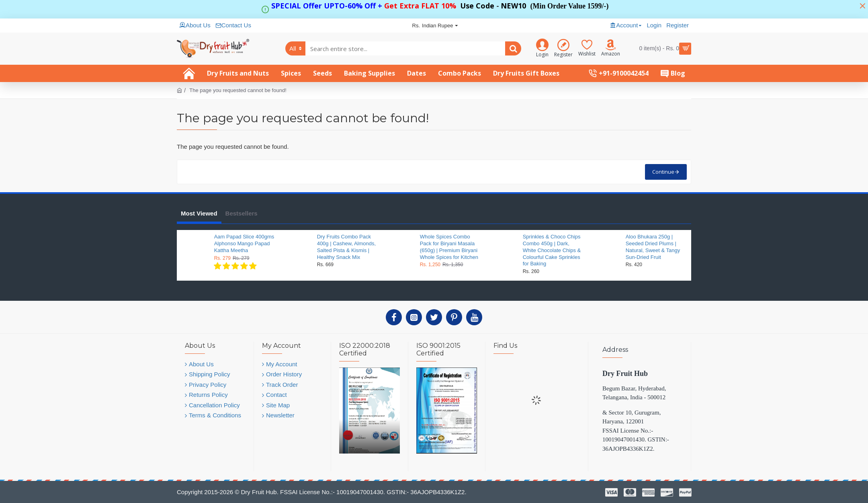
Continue (663, 172)
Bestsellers (242, 213)
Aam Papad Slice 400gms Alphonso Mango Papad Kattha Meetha (244, 243)
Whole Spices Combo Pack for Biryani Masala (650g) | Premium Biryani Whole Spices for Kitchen (449, 247)
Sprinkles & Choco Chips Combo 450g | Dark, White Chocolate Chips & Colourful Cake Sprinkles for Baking (552, 250)
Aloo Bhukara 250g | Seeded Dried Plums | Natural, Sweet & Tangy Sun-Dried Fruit (653, 247)
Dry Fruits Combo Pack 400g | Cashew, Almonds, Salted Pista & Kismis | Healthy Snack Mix (346, 247)
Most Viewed (199, 213)
